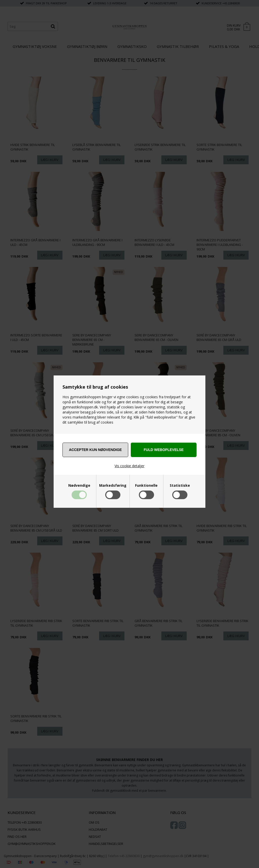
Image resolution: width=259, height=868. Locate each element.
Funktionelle (146, 485)
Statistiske (180, 485)
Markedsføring (113, 485)
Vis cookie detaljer (129, 466)
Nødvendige (79, 485)
